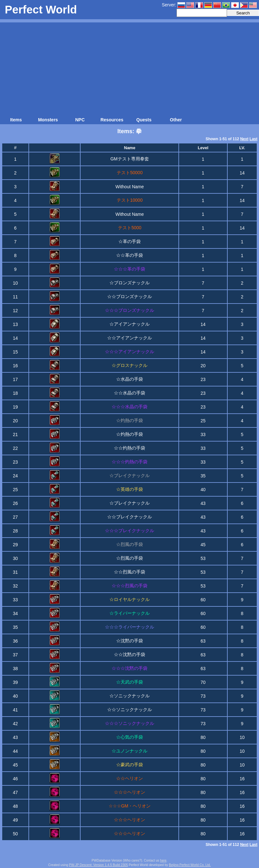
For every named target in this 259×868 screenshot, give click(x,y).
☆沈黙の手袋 (129, 641)
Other (176, 120)
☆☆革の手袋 (129, 255)
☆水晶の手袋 (129, 379)
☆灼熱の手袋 (129, 434)
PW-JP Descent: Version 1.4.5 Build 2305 (98, 865)
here (163, 860)
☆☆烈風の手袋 (129, 572)
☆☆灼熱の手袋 (129, 448)
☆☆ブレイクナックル (129, 517)
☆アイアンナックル (129, 324)
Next (244, 139)
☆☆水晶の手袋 (129, 393)
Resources (112, 120)
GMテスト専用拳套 (130, 159)
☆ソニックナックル (129, 696)
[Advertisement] (129, 67)
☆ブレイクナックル (129, 503)
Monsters (48, 120)
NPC (80, 120)
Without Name (130, 187)
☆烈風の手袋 (129, 558)
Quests (144, 120)
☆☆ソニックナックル (129, 710)
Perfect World (41, 9)
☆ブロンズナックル (129, 283)
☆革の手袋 (129, 241)
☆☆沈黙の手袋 (129, 654)
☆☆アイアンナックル (129, 338)
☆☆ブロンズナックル (129, 296)
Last (253, 139)
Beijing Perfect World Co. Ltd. (190, 865)
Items (16, 120)
